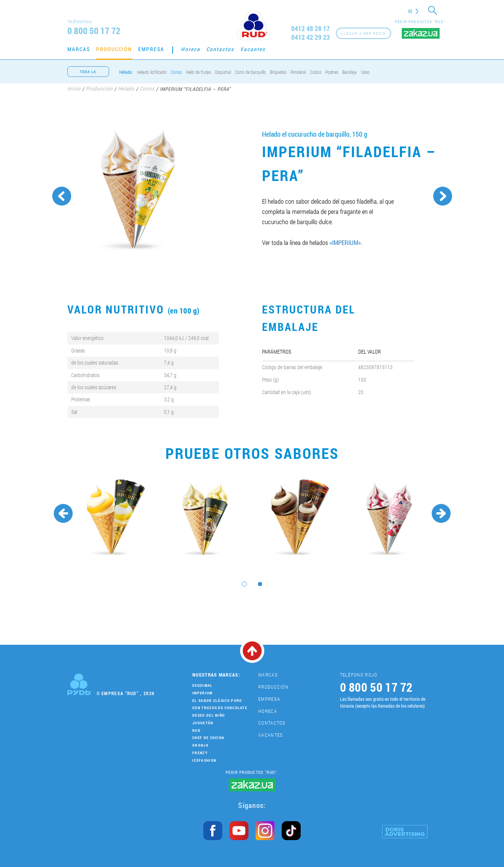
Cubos (316, 72)
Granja (201, 745)
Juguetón (203, 723)
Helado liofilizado (152, 72)
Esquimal (223, 72)
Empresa (151, 49)
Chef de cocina (208, 738)
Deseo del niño (209, 715)
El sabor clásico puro (217, 701)
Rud (197, 731)
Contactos (220, 49)
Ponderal (298, 72)
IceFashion (204, 760)
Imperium (202, 693)
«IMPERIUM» (345, 242)
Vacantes (253, 49)
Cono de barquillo (250, 72)
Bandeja (350, 72)
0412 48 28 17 (311, 29)
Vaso (365, 72)
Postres (332, 72)
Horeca (191, 49)
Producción (114, 49)
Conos (176, 72)
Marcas (79, 49)
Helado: (126, 72)
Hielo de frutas (198, 72)
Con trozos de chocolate (220, 708)
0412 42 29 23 (311, 37)
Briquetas (278, 72)
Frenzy (200, 753)
